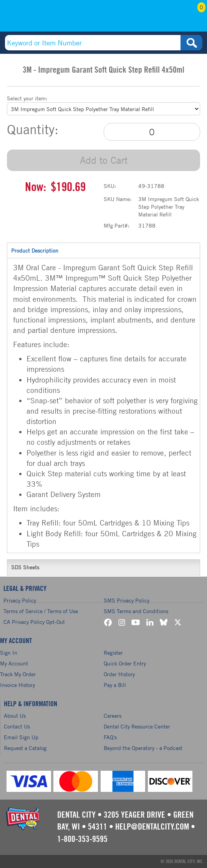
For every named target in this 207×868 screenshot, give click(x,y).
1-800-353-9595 (82, 839)
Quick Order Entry (125, 663)
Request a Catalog (25, 748)
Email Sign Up (21, 737)
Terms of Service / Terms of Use (41, 611)
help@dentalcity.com (152, 827)
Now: (36, 187)
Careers (113, 716)
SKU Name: (118, 199)
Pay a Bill (115, 685)
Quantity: (33, 130)
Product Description (103, 250)
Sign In (9, 653)
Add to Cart (104, 160)
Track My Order (18, 674)
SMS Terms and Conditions (136, 611)
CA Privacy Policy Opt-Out (34, 622)
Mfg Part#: (117, 225)
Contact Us (17, 726)
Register (113, 653)
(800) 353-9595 (44, 18)
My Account (164, 18)
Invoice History (17, 685)
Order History (119, 674)
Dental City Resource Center (137, 726)
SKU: (110, 186)
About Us (15, 716)
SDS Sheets (103, 567)
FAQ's (110, 737)
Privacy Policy (20, 600)
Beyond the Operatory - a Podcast (143, 748)
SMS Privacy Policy (127, 600)
